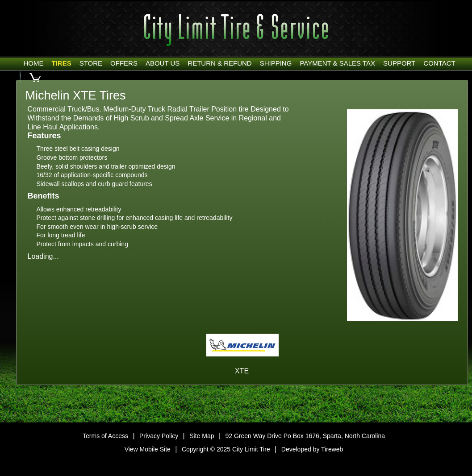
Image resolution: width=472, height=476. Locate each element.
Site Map (202, 436)
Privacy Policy (159, 436)
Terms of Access (105, 436)
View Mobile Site (148, 449)
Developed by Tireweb (312, 449)
